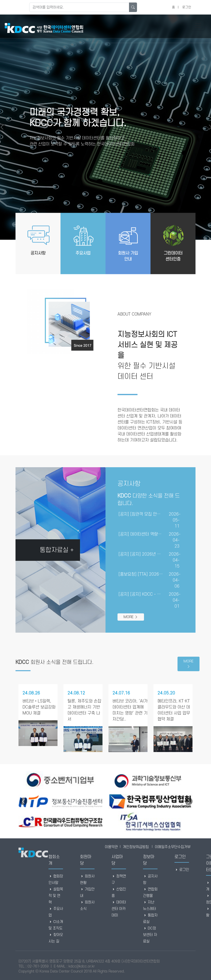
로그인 (187, 7)
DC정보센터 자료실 (150, 935)
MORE (131, 617)
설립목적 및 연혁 (56, 896)
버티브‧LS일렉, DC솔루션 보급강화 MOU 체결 (39, 707)
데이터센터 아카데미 (119, 909)
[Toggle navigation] (198, 26)
